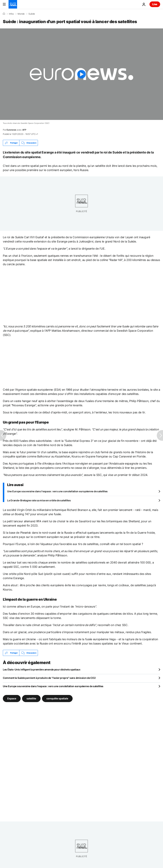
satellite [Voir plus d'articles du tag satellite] (31, 698)
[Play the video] (81, 74)
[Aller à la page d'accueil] (13, 4)
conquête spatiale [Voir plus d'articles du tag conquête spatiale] (57, 698)
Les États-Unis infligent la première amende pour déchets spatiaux (42, 669)
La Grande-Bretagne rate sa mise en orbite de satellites (39, 500)
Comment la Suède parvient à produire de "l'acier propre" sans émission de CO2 (49, 678)
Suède (32, 14)
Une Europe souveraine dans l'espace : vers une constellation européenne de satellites (57, 491)
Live (155, 4)
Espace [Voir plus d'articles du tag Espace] (12, 698)
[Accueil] (4, 14)
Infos (11, 14)
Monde (21, 14)
